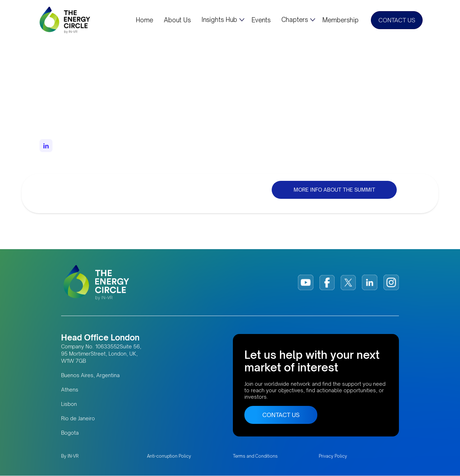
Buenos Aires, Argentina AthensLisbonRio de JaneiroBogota (90, 404)
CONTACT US (397, 20)
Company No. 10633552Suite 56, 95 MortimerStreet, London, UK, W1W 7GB (101, 354)
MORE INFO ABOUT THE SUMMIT (334, 190)
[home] (65, 20)
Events (261, 20)
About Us (177, 20)
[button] (223, 20)
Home (144, 20)
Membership (341, 20)
